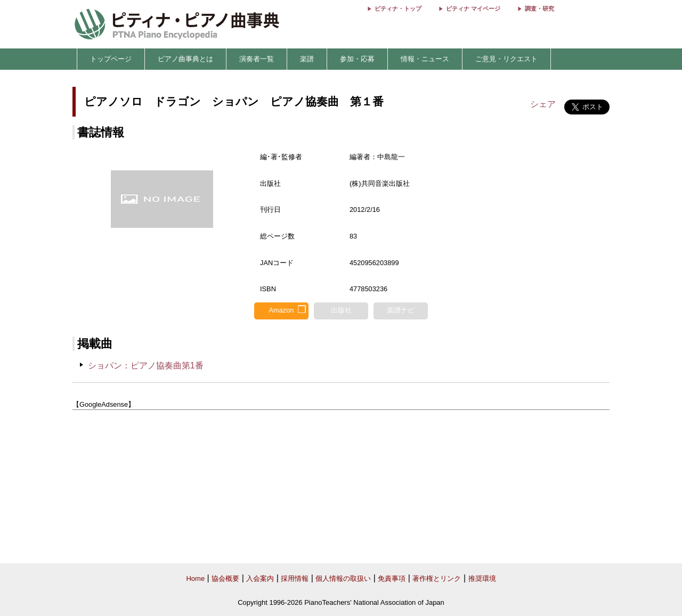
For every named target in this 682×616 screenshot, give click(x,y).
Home (195, 578)
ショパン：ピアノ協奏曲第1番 (146, 366)
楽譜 (307, 59)
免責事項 (392, 578)
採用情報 (295, 578)
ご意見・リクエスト (506, 59)
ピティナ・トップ (398, 9)
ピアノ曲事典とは (185, 59)
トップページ (111, 59)
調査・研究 (539, 9)
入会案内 (260, 578)
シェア (543, 104)
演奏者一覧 (257, 59)
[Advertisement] (341, 487)
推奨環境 (482, 578)
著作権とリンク (437, 578)
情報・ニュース (425, 59)
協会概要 (225, 578)
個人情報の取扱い (343, 578)
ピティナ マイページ (473, 9)
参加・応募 (357, 59)
